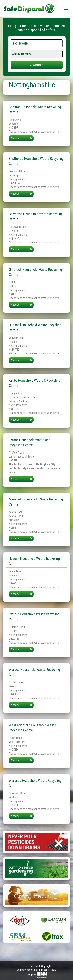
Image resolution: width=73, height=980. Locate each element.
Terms (25, 966)
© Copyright (45, 966)
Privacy (33, 966)
